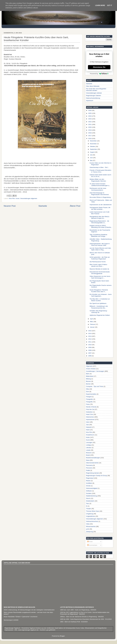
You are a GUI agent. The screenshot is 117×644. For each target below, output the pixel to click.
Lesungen (89, 442)
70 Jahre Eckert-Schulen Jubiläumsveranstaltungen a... (100, 185)
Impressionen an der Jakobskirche (101, 205)
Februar (93, 324)
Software (89, 491)
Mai (91, 160)
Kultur (88, 437)
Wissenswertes (91, 526)
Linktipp (89, 445)
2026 (90, 110)
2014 (90, 333)
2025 (90, 113)
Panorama (89, 465)
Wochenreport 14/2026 (11, 620)
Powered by (99, 74)
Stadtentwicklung (91, 496)
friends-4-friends (91, 407)
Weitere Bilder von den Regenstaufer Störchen (98, 180)
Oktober (93, 146)
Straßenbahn (90, 501)
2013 (90, 336)
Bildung (88, 379)
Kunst (18, 198)
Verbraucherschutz (92, 521)
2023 (90, 119)
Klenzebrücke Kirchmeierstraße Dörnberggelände (100, 273)
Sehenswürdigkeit (92, 488)
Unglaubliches (91, 516)
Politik (88, 470)
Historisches (90, 417)
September (94, 149)
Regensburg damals (92, 473)
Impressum (90, 101)
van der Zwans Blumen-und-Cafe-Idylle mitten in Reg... (100, 249)
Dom (88, 392)
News (88, 460)
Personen (89, 468)
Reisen (88, 481)
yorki (88, 529)
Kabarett (89, 427)
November (93, 144)
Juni (92, 158)
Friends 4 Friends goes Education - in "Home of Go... (101, 171)
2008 (90, 350)
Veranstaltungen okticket (94, 93)
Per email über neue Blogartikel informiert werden (96, 90)
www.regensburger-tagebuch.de (29, 630)
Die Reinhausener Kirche (98, 262)
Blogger (62, 636)
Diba (88, 389)
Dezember (93, 141)
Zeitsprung (89, 532)
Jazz (88, 425)
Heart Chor (90, 414)
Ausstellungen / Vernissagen (95, 371)
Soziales (89, 493)
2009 (90, 347)
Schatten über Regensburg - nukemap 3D (99, 312)
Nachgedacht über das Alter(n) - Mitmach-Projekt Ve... (100, 217)
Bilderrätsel (90, 376)
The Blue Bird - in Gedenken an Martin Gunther (100, 300)
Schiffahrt (89, 483)
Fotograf (89, 397)
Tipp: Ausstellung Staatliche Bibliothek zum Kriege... (98, 235)
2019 (90, 130)
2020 (90, 127)
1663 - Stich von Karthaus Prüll (70, 622)
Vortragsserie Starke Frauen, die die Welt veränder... (100, 208)
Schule (88, 486)
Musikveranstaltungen (93, 458)
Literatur (89, 448)
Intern (88, 422)
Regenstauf (90, 478)
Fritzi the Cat (90, 409)
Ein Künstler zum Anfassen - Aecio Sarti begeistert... (101, 295)
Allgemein (89, 366)
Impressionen (90, 419)
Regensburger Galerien (93, 96)
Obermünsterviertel (92, 463)
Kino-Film (12, 198)
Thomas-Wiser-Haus (93, 511)
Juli (91, 155)
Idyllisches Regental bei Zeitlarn (100, 315)
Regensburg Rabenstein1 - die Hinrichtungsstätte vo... (99, 222)
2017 (90, 136)
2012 (90, 339)
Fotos (88, 404)
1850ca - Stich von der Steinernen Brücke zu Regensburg (78, 617)
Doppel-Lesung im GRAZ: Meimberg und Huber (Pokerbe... (101, 226)
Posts (90, 542)
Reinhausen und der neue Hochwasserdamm (98, 189)
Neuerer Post (10, 206)
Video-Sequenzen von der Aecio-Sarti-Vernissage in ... (100, 277)
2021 (90, 124)
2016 (90, 138)
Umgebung (90, 514)
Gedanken (89, 412)
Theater (89, 509)
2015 (90, 331)
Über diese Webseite (93, 86)
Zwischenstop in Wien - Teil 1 (99, 167)
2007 (90, 353)
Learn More (100, 5)
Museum (89, 453)
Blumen (88, 381)
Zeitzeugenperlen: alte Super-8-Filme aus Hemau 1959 (100, 244)
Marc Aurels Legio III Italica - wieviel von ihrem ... (99, 265)
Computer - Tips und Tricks (95, 386)
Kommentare (92, 545)
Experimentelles (91, 394)
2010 (90, 345)
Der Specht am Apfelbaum (98, 303)
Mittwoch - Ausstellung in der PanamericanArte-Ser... (99, 307)
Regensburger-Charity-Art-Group (97, 476)
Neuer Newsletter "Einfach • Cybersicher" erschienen (21, 617)
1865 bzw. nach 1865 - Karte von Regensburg (75, 610)
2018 (90, 133)
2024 (90, 116)
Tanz (88, 503)
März (92, 322)
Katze (88, 430)
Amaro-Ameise (91, 369)
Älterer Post (75, 206)
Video (88, 524)
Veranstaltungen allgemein (29, 198)
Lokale (88, 450)
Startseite (43, 206)
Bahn (88, 374)
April (92, 319)
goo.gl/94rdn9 (51, 630)
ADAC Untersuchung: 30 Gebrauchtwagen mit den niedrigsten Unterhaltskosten (29, 610)
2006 (90, 356)
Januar (92, 327)
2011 (90, 342)
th (87, 506)
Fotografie (89, 402)
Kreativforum (90, 435)
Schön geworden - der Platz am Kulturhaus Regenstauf (100, 258)
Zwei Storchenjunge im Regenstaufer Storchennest (99, 194)
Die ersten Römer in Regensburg (100, 197)
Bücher (88, 384)
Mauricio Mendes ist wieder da (99, 269)
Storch (88, 498)
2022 (90, 122)
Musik (88, 455)
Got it (110, 5)
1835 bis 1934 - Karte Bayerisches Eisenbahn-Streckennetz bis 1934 (82, 619)
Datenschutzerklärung (93, 98)
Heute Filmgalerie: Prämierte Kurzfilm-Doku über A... (99, 291)
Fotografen (90, 399)
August (92, 152)
